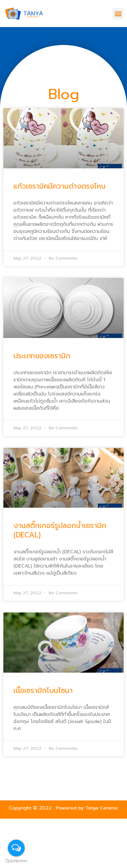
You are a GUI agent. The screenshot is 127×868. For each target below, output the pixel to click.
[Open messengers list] (16, 848)
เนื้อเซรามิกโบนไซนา (43, 691)
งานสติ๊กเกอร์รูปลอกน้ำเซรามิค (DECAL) (60, 530)
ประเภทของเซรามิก (42, 356)
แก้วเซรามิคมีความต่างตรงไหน (60, 186)
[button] (118, 14)
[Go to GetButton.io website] (16, 861)
